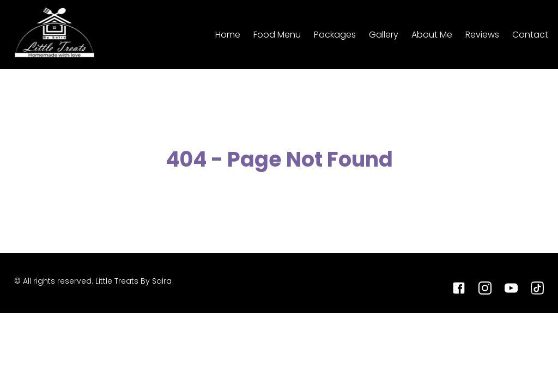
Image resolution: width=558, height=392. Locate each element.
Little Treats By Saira (134, 281)
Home (228, 35)
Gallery (384, 35)
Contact (530, 35)
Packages (335, 35)
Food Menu (277, 35)
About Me (432, 35)
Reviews (482, 35)
